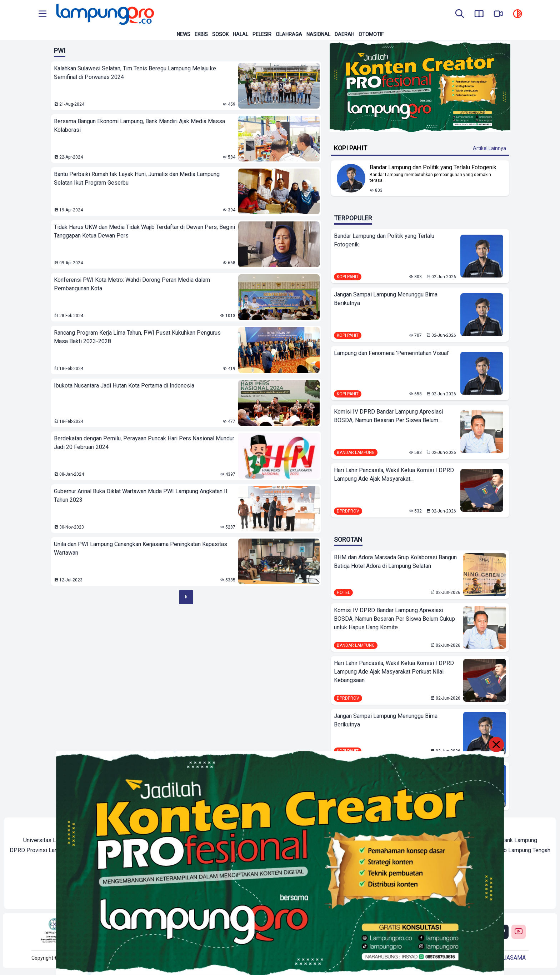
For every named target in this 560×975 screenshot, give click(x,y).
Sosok (220, 34)
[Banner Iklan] (420, 87)
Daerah (344, 34)
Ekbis (201, 34)
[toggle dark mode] (517, 14)
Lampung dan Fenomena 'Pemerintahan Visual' (392, 353)
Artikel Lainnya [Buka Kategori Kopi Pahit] (489, 148)
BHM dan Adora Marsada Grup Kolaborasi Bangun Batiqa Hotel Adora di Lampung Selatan (395, 562)
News (184, 34)
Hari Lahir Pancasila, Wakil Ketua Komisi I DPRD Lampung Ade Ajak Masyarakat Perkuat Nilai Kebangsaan (394, 672)
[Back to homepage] (104, 14)
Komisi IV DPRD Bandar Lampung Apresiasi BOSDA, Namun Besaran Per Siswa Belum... (389, 416)
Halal (241, 34)
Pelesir (262, 34)
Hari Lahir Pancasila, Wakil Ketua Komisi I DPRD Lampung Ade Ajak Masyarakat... (394, 474)
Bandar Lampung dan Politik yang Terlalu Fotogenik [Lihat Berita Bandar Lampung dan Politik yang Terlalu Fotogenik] (433, 167)
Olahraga (289, 34)
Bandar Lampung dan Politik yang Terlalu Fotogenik (384, 240)
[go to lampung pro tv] (498, 14)
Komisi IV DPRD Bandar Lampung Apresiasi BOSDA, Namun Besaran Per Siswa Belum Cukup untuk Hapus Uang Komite (394, 619)
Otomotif (371, 34)
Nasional (318, 34)
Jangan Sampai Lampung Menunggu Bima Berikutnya (386, 299)
